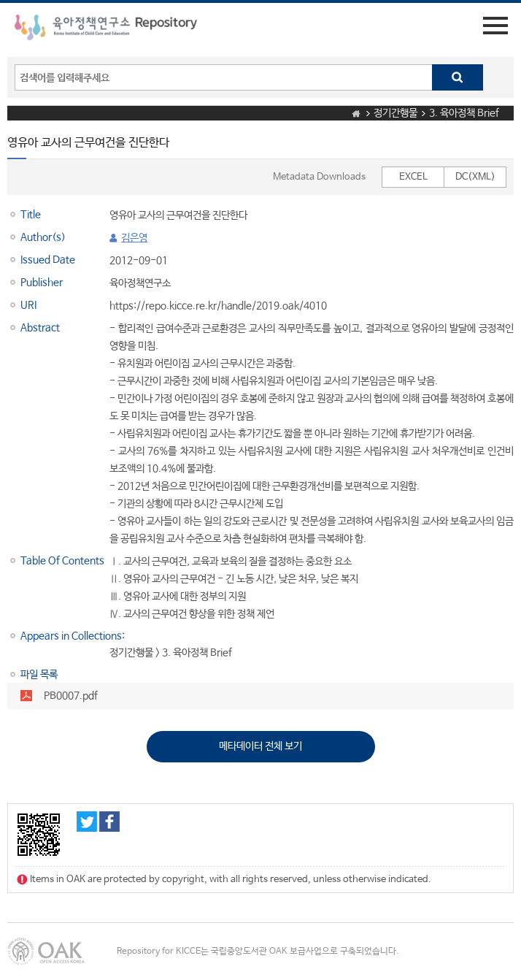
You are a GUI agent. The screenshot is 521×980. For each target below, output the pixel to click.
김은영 (134, 238)
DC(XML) (475, 177)
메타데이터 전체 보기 (260, 746)
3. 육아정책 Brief (464, 113)
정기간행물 (395, 113)
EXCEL (413, 177)
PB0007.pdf (71, 696)
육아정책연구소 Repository (106, 30)
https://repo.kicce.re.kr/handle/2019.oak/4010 (218, 306)
